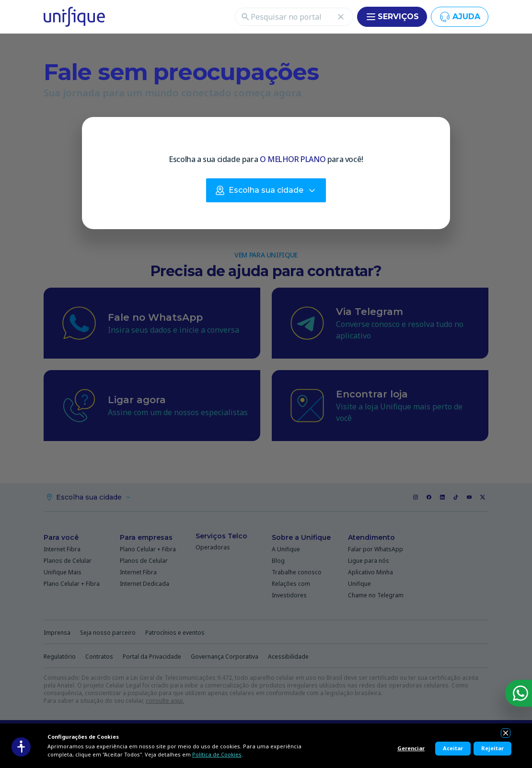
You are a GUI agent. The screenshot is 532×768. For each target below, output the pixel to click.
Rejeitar (492, 748)
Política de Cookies (217, 754)
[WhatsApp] (519, 693)
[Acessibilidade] (21, 747)
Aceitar (453, 748)
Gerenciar (411, 748)
